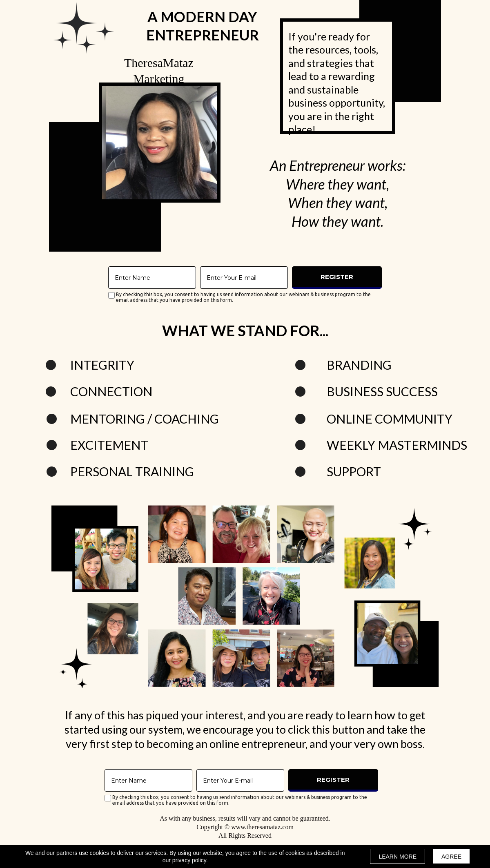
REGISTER (337, 277)
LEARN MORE (398, 857)
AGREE (451, 857)
